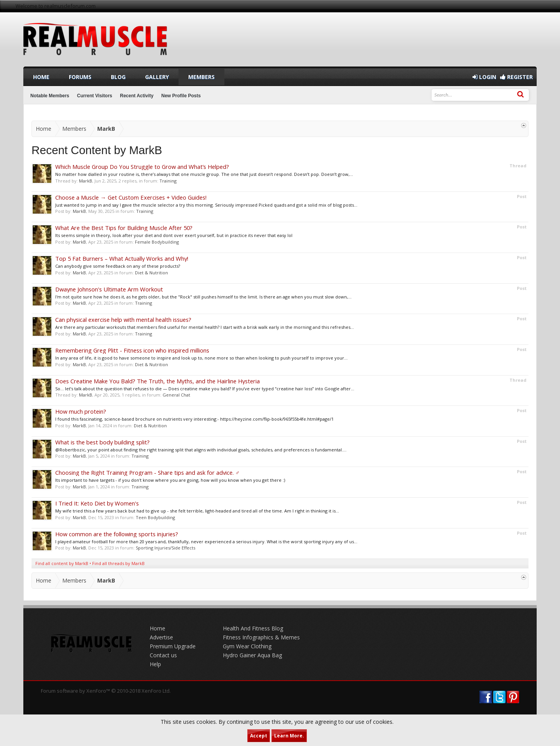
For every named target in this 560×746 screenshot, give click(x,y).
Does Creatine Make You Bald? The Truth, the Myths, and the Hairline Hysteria (157, 381)
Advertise (161, 637)
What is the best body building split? (102, 442)
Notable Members (50, 96)
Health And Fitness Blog (253, 628)
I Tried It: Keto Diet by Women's (97, 503)
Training (168, 181)
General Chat (176, 395)
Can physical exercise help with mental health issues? (123, 319)
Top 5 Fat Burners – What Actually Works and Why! (122, 258)
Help (155, 664)
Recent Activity (137, 96)
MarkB (86, 181)
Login (484, 77)
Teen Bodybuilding (155, 517)
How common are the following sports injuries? (117, 534)
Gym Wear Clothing (247, 646)
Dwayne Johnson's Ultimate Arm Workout (109, 289)
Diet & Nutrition (151, 273)
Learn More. (289, 736)
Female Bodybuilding (157, 242)
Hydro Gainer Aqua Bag (252, 655)
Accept (259, 736)
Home (41, 77)
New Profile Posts (181, 96)
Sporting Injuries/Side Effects (165, 548)
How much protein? (81, 411)
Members (201, 77)
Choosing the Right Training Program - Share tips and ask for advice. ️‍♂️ (147, 472)
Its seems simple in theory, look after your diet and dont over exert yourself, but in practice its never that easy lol (174, 235)
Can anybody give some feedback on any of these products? (118, 266)
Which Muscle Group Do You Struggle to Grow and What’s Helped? (142, 167)
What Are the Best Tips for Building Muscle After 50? (124, 228)
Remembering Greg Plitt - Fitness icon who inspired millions (132, 350)
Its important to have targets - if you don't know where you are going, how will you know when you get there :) (170, 480)
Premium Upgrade (173, 646)
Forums (80, 77)
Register (516, 77)
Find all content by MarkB (62, 563)
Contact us (163, 655)
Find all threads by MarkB (118, 563)
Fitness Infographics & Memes (261, 637)
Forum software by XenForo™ (106, 691)
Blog (118, 77)
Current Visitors (94, 96)
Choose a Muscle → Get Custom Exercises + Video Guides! (131, 197)
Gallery (157, 77)
